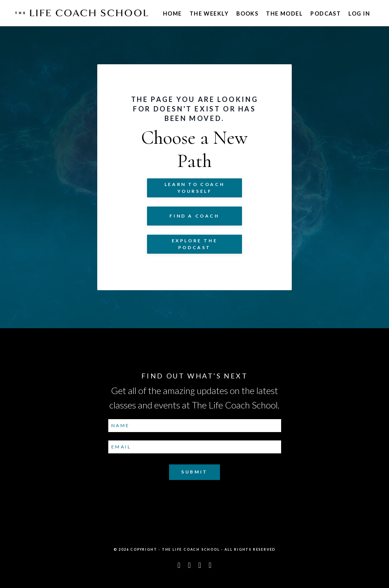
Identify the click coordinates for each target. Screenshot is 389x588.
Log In (359, 14)
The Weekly (209, 14)
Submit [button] (194, 472)
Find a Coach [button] (194, 216)
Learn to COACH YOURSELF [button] (194, 188)
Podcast (326, 14)
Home (172, 14)
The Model (284, 14)
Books (247, 14)
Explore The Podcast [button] (195, 244)
